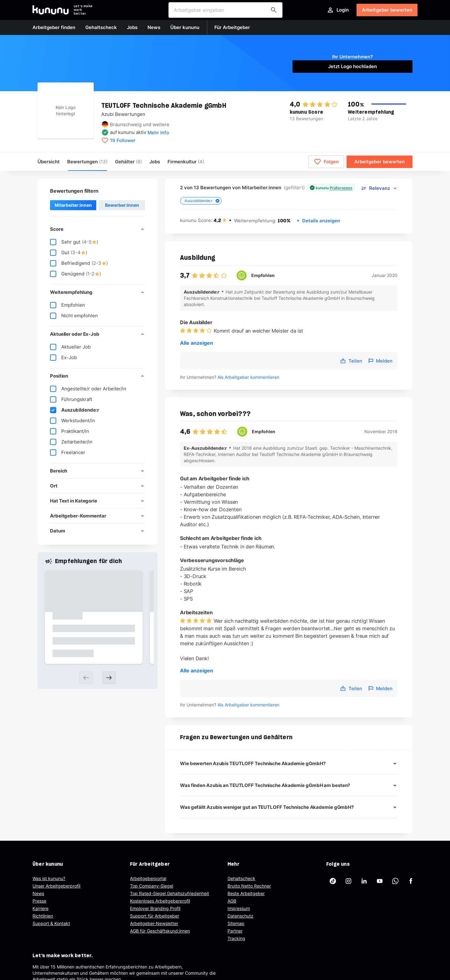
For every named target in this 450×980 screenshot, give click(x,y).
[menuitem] (186, 162)
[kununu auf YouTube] (380, 881)
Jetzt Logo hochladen (352, 66)
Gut (69, 253)
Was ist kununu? (49, 878)
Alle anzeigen (197, 343)
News (38, 893)
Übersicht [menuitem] (49, 162)
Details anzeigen (321, 221)
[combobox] (225, 10)
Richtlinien (43, 916)
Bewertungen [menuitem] (87, 162)
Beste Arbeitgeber (246, 893)
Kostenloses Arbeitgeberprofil (160, 901)
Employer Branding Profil (155, 908)
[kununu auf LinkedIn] (364, 881)
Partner (235, 931)
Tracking (236, 938)
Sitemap (236, 923)
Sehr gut (74, 242)
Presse (39, 901)
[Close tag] (217, 201)
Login (338, 10)
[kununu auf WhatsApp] (395, 881)
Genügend (75, 274)
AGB (232, 901)
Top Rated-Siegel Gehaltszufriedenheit (170, 893)
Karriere (40, 908)
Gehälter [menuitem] (128, 162)
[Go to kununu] (51, 10)
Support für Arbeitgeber (155, 916)
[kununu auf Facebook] (411, 881)
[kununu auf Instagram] (348, 881)
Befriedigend (79, 263)
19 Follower (123, 141)
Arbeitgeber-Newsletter (154, 923)
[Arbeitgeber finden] (274, 10)
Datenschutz (240, 916)
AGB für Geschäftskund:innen (160, 931)
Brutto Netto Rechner (249, 886)
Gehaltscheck (241, 878)
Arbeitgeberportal (148, 878)
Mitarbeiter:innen (73, 205)
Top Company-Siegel (152, 886)
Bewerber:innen (122, 205)
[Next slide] (109, 678)
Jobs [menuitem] (155, 162)
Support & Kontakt (51, 923)
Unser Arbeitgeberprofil (56, 886)
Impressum (239, 908)
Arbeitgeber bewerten (387, 10)
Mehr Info (158, 133)
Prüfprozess (341, 188)
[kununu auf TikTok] (333, 881)
